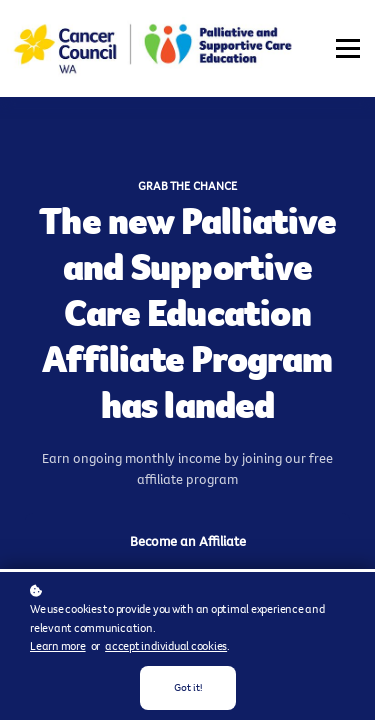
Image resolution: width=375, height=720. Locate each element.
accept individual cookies (166, 646)
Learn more (58, 646)
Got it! (188, 687)
